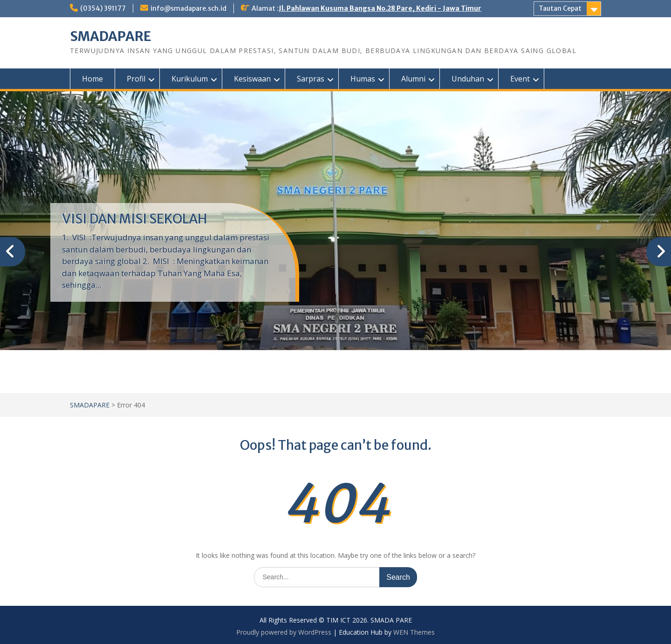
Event (520, 79)
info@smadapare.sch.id (188, 8)
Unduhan (468, 79)
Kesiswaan (252, 79)
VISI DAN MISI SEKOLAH (134, 219)
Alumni (413, 79)
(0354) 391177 (103, 8)
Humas (363, 79)
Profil (136, 79)
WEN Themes (414, 632)
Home (92, 79)
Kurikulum (190, 79)
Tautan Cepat (560, 8)
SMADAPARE (111, 36)
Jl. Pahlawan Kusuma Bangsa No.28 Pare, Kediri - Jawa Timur (380, 8)
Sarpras (311, 79)
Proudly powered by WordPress (284, 632)
